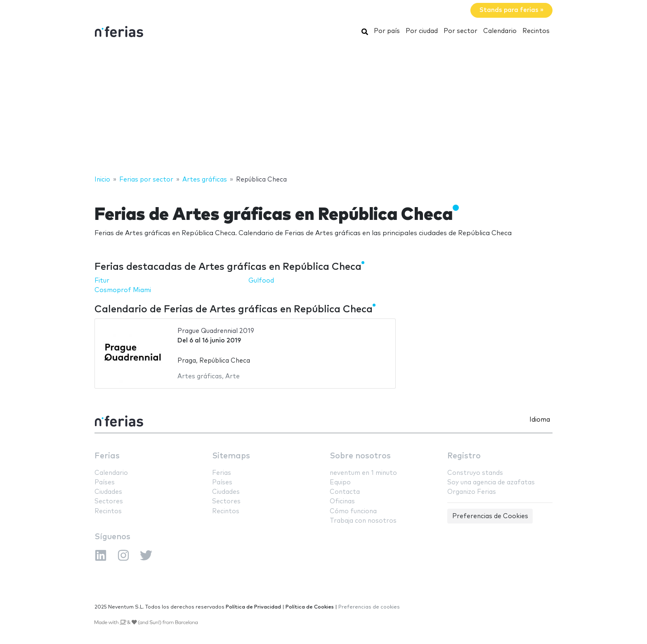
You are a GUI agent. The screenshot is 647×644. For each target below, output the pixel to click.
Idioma (540, 420)
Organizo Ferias (472, 492)
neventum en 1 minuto (363, 473)
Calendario (500, 31)
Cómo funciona (353, 511)
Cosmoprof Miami (123, 290)
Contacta (345, 492)
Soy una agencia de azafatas (491, 482)
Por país (387, 31)
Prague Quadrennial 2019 (216, 331)
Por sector (460, 31)
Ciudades (108, 492)
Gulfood (261, 281)
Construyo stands (475, 473)
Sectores (109, 501)
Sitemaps (231, 456)
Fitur (102, 281)
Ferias (107, 456)
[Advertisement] (323, 109)
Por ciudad (422, 31)
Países (105, 482)
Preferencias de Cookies (490, 516)
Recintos (536, 31)
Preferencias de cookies (369, 607)
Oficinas (342, 501)
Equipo (340, 482)
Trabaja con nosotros (363, 521)
